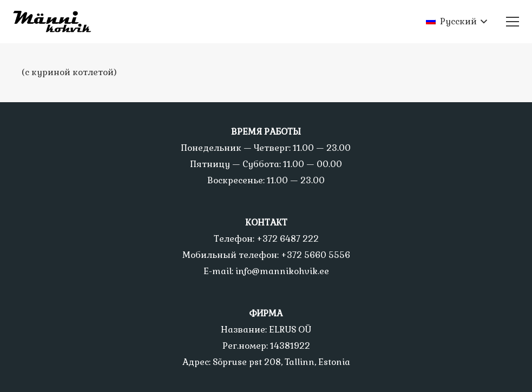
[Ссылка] (56, 22)
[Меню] (513, 22)
